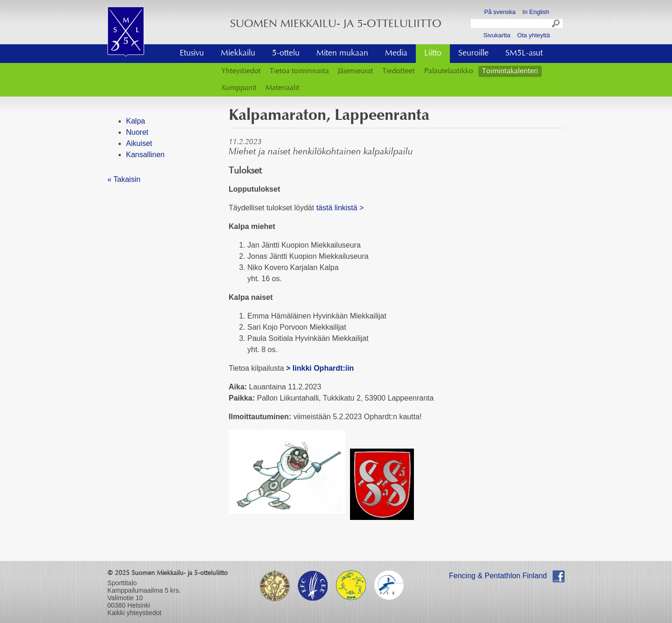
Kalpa (136, 121)
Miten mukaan (342, 54)
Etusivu (192, 54)
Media (396, 54)
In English (536, 12)
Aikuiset (139, 143)
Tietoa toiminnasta (299, 71)
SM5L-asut (524, 54)
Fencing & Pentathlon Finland (498, 576)
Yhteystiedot (241, 71)
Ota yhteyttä (533, 35)
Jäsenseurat (356, 71)
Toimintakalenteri (510, 71)
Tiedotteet (399, 71)
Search (556, 25)
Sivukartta (497, 35)
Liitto (433, 54)
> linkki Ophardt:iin (321, 368)
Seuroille (473, 54)
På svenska (500, 12)
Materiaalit (283, 88)
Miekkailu (238, 54)
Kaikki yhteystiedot (134, 613)
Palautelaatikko (449, 71)
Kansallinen (145, 155)
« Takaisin (124, 179)
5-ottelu (286, 54)
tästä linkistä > (340, 208)
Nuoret (137, 132)
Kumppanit (239, 88)
